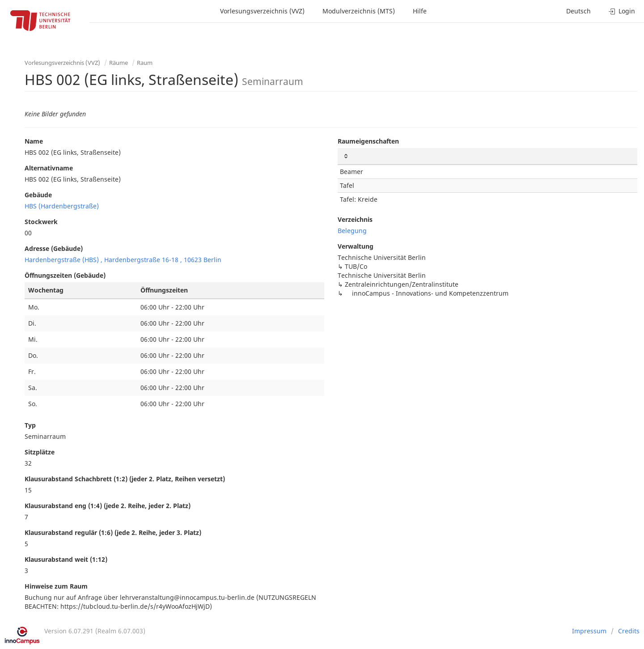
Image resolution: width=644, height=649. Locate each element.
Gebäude (38, 195)
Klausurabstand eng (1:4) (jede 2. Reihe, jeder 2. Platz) (108, 506)
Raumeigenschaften (368, 141)
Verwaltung (356, 246)
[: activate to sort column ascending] (487, 156)
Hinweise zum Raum (56, 586)
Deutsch (578, 11)
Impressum (589, 631)
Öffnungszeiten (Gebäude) (65, 275)
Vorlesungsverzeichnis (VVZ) (262, 11)
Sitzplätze (40, 452)
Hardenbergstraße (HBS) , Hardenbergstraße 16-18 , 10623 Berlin (123, 260)
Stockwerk (41, 222)
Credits (629, 631)
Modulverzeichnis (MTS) (359, 11)
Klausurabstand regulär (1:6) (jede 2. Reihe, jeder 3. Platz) (113, 532)
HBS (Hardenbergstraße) (62, 206)
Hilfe (420, 11)
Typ (30, 425)
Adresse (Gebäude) (54, 248)
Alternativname (49, 168)
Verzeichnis (355, 219)
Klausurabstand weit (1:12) (66, 559)
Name (34, 141)
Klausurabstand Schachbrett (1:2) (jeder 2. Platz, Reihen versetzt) (125, 479)
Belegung (352, 231)
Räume (119, 63)
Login (622, 11)
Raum (145, 63)
